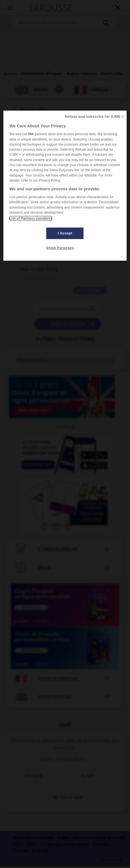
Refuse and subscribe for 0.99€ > (94, 117)
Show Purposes (60, 248)
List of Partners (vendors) (31, 218)
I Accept (65, 233)
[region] (65, 186)
